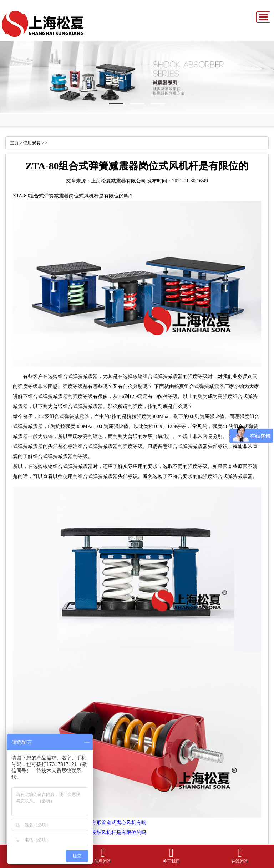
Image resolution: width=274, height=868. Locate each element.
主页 (14, 143)
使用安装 (32, 143)
